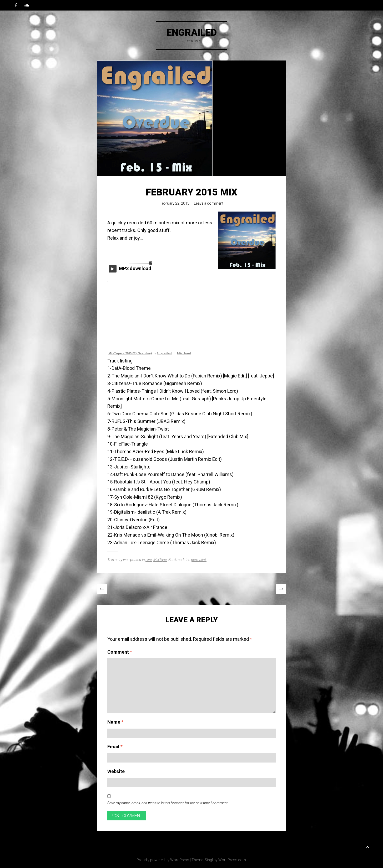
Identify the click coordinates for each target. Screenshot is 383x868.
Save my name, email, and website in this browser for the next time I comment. (168, 803)
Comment (120, 652)
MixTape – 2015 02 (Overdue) (130, 353)
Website (116, 771)
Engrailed (192, 33)
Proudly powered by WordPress (163, 860)
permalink (199, 560)
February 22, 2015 (175, 203)
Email (115, 747)
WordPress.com (232, 860)
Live (149, 560)
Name (115, 722)
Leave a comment (209, 203)
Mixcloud (184, 353)
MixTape (160, 560)
